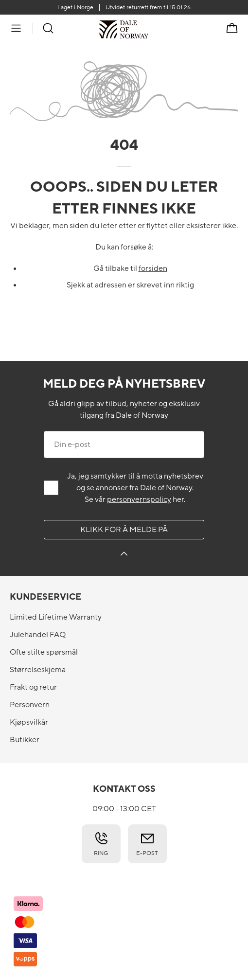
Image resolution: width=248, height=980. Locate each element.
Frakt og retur (33, 687)
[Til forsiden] (149, 29)
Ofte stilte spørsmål (44, 652)
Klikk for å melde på (124, 530)
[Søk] (48, 28)
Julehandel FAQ (38, 635)
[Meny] (16, 28)
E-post (147, 844)
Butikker (25, 740)
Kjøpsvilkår (29, 722)
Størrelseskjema (38, 670)
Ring (101, 844)
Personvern (30, 705)
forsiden (153, 268)
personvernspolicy (139, 499)
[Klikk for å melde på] (124, 555)
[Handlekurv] (232, 28)
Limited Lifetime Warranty (56, 617)
